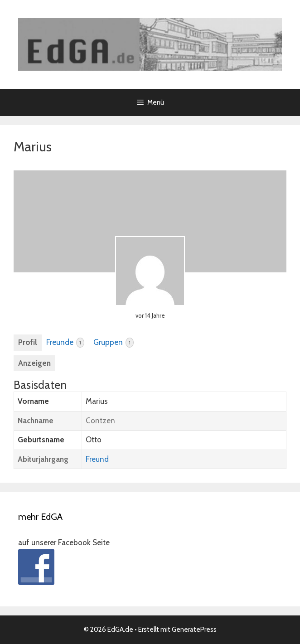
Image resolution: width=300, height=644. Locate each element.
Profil (28, 342)
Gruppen (114, 343)
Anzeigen (34, 363)
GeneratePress (194, 629)
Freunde (65, 343)
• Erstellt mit (128, 629)
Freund (97, 459)
